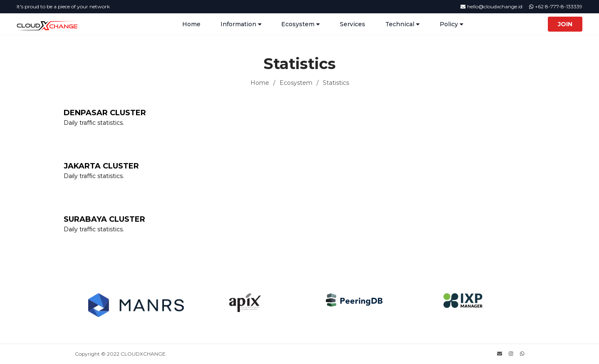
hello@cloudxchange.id (491, 6)
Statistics (336, 83)
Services (353, 24)
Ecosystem (296, 83)
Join (565, 24)
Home (191, 24)
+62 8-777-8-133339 (556, 6)
